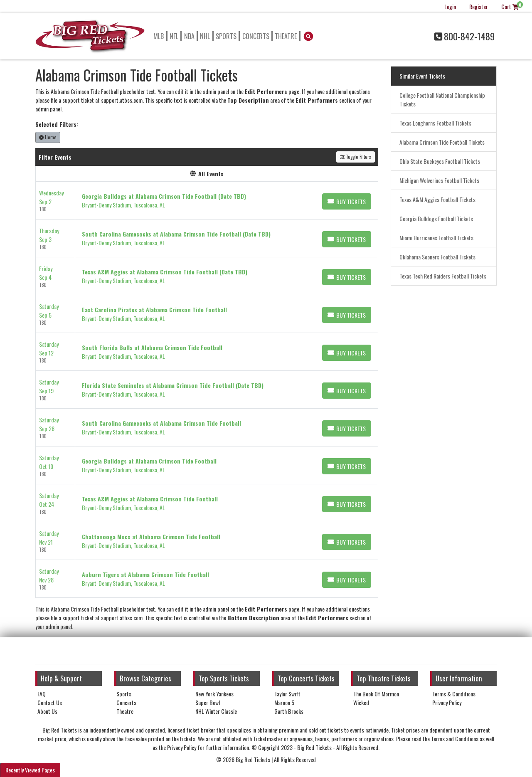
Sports (226, 36)
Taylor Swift (287, 694)
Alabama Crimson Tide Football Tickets (442, 142)
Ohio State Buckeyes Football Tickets (440, 161)
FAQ (42, 694)
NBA (189, 36)
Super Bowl (208, 702)
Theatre (286, 36)
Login (450, 6)
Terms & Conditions (454, 694)
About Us (47, 711)
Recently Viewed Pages (30, 770)
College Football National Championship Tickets (442, 99)
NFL (174, 36)
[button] (309, 36)
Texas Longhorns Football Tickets (435, 123)
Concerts (256, 36)
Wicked (361, 702)
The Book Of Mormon (376, 694)
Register (479, 6)
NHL (205, 36)
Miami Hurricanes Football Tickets (436, 238)
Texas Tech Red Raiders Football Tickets (443, 276)
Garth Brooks (289, 711)
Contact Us (50, 702)
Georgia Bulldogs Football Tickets (436, 218)
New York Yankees (214, 694)
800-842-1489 (464, 36)
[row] (207, 201)
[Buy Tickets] (347, 201)
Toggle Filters (356, 157)
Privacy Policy (447, 702)
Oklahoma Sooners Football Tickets (437, 257)
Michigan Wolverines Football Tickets (439, 180)
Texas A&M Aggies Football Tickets (437, 199)
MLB (159, 36)
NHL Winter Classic (216, 711)
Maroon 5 (284, 702)
